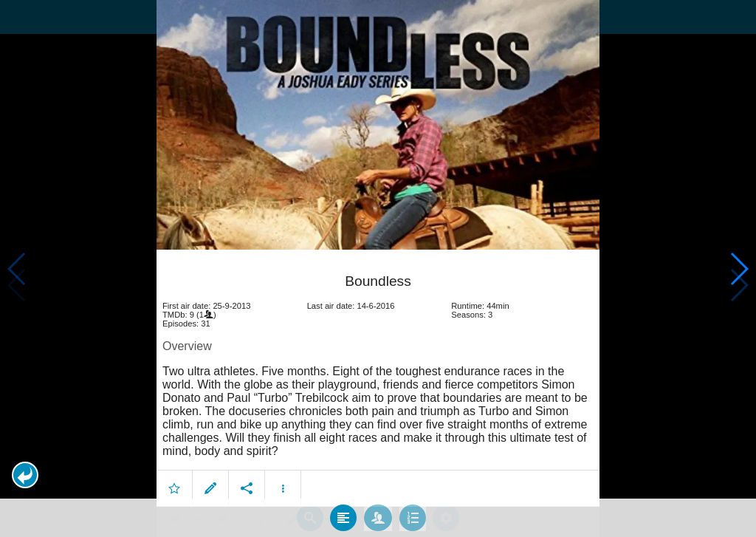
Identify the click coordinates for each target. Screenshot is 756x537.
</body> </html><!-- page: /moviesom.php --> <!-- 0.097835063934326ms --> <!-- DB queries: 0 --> (378, 268)
